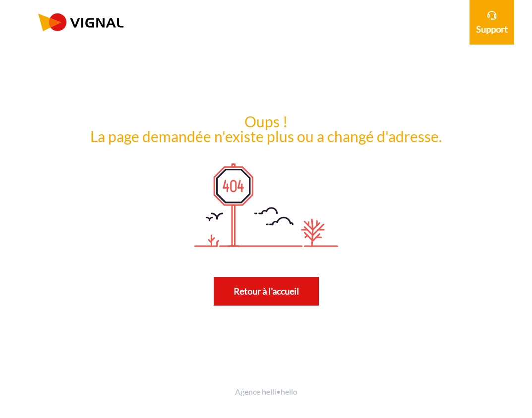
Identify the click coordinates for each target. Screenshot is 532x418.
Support (492, 23)
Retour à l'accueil (266, 291)
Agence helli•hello (266, 392)
